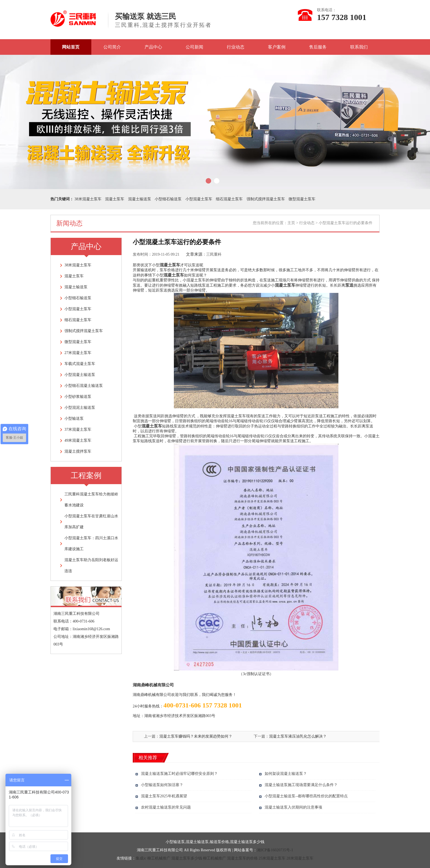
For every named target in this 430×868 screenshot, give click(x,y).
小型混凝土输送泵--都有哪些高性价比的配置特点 (306, 796)
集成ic (141, 858)
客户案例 (277, 47)
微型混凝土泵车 (302, 199)
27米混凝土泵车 (78, 353)
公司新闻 (194, 47)
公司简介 (112, 47)
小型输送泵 (74, 419)
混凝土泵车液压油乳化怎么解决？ (298, 736)
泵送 (349, 285)
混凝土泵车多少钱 (187, 858)
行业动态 (236, 47)
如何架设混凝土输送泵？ (286, 774)
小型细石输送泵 (168, 199)
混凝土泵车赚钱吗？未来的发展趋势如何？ (196, 736)
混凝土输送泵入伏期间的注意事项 (293, 807)
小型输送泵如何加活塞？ (162, 785)
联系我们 (359, 47)
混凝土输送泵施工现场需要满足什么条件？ (301, 785)
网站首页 (71, 47)
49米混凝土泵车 (78, 440)
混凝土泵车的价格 (242, 858)
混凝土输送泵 (140, 199)
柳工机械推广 (159, 858)
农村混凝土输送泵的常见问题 (166, 807)
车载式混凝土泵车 (80, 364)
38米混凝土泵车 (88, 199)
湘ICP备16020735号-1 (275, 850)
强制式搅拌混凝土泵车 (266, 199)
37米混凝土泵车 (78, 429)
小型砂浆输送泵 (78, 397)
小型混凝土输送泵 (80, 375)
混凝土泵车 (115, 199)
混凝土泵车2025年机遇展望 (164, 796)
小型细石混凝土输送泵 (84, 386)
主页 (291, 223)
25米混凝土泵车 (272, 858)
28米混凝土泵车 (300, 858)
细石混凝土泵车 (229, 199)
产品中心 (153, 47)
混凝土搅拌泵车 (78, 451)
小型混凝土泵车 (199, 199)
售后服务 (318, 47)
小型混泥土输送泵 (80, 408)
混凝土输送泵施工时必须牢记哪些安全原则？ (179, 774)
